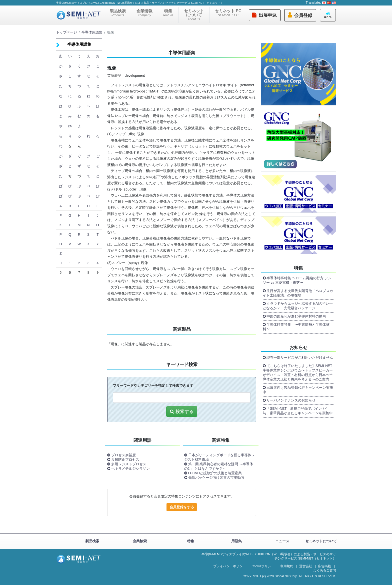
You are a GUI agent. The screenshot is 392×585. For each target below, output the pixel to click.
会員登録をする (182, 507)
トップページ (66, 32)
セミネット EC (228, 13)
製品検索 (118, 13)
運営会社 (306, 566)
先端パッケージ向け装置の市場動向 (216, 477)
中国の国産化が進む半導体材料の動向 (296, 316)
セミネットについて (194, 15)
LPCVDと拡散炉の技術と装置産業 (215, 473)
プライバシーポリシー (229, 566)
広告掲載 (324, 566)
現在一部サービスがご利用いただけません (300, 357)
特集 (168, 13)
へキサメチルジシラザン (130, 468)
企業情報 (144, 13)
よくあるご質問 (325, 570)
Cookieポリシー (263, 566)
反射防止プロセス (125, 459)
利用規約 (287, 566)
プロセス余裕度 (123, 455)
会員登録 (303, 15)
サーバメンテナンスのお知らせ (291, 400)
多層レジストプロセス (129, 464)
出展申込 (268, 15)
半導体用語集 (92, 32)
